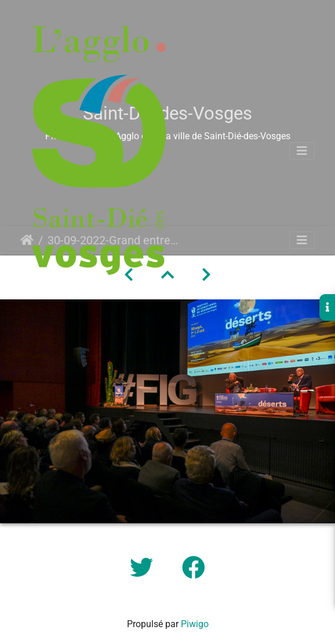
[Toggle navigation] (302, 151)
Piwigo (195, 624)
